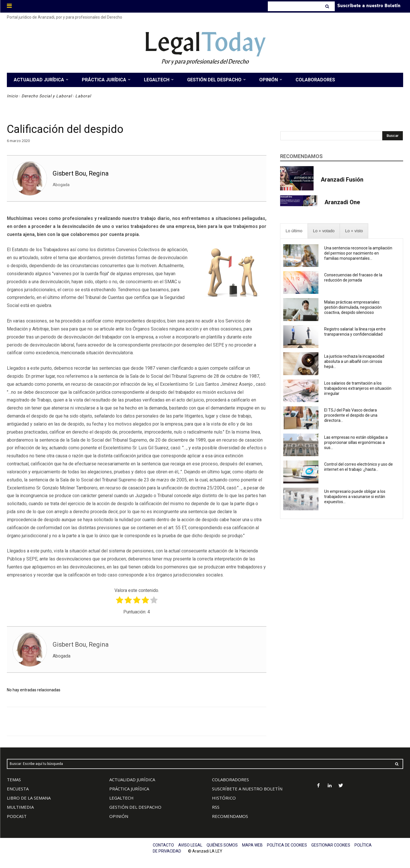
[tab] (294, 231)
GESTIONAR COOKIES (331, 845)
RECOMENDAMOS (230, 816)
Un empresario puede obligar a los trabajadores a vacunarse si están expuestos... (355, 497)
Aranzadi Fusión (342, 180)
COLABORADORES (230, 780)
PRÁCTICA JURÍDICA (129, 789)
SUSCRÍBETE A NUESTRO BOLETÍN (247, 789)
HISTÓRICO (224, 798)
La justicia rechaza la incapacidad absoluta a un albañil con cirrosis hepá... (354, 361)
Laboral (83, 96)
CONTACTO (163, 845)
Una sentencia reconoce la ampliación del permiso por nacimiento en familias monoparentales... (358, 253)
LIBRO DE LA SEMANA (29, 798)
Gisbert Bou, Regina (81, 173)
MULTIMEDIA (20, 807)
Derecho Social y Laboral (47, 96)
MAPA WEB (252, 845)
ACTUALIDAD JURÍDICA (132, 780)
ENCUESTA (18, 789)
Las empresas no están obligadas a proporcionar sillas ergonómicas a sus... (356, 442)
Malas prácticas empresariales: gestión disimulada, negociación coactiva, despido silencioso (353, 307)
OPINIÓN (119, 816)
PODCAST (17, 816)
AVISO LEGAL (190, 845)
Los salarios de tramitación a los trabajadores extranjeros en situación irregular (358, 388)
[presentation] (294, 231)
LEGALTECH (121, 798)
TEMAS (14, 780)
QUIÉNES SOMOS (222, 845)
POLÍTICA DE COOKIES (287, 845)
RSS (216, 807)
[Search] (328, 6)
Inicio (12, 96)
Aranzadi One (342, 202)
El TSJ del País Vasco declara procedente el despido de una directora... (351, 415)
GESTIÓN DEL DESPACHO (135, 807)
